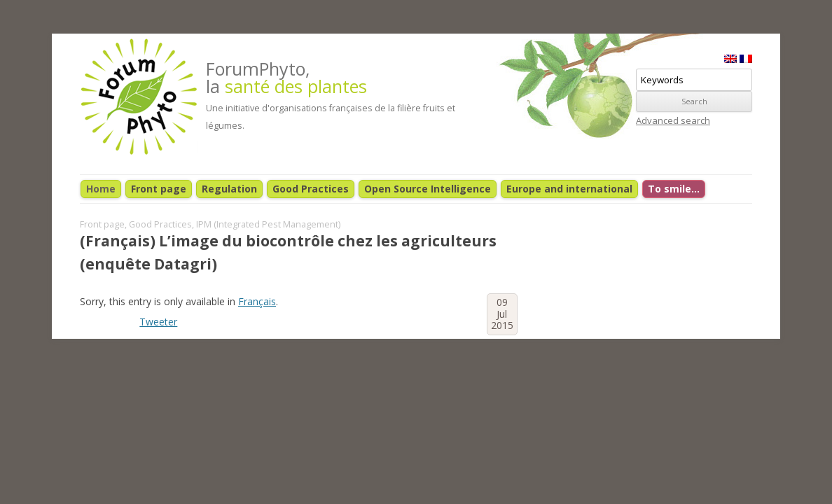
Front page (159, 189)
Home (101, 189)
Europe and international (569, 189)
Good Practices (311, 189)
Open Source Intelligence (428, 189)
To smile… (674, 189)
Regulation (229, 189)
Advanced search (673, 120)
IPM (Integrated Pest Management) (268, 224)
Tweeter (158, 322)
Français (257, 301)
